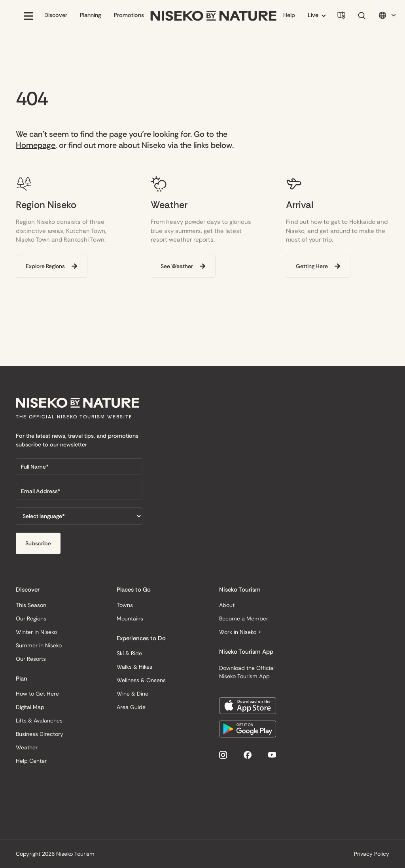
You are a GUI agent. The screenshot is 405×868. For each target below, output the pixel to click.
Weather (27, 747)
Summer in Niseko (39, 645)
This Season (31, 605)
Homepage (36, 145)
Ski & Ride (129, 653)
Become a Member (244, 618)
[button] (28, 16)
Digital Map (30, 707)
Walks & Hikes (134, 667)
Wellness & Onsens (141, 680)
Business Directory (40, 734)
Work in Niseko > (240, 632)
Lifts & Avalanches (39, 720)
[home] (214, 16)
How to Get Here (37, 694)
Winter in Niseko (36, 632)
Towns (125, 605)
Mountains (130, 618)
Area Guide (131, 707)
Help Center (31, 761)
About (227, 605)
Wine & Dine (132, 694)
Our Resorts (31, 659)
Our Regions (31, 618)
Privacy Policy (372, 854)
